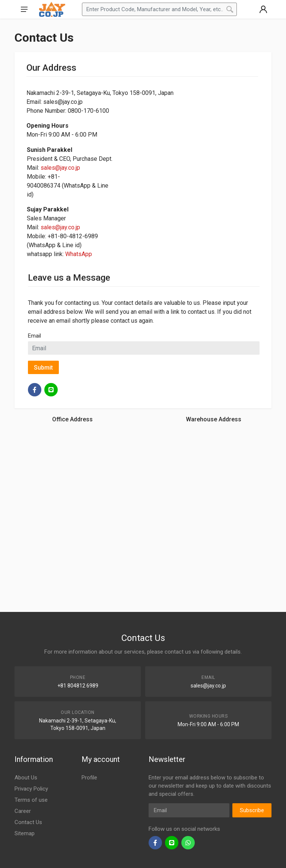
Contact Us (28, 822)
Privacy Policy (31, 789)
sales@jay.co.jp (60, 168)
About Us (26, 778)
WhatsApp (79, 254)
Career (23, 811)
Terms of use (31, 800)
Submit (43, 368)
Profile (89, 778)
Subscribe (252, 810)
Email (34, 336)
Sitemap (25, 833)
